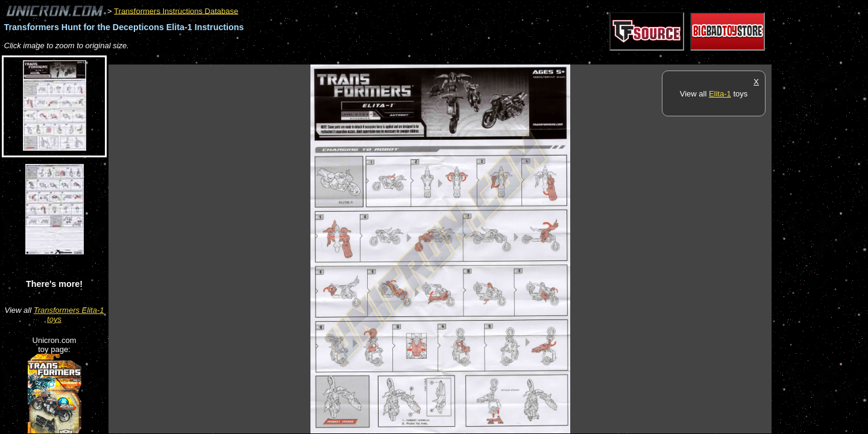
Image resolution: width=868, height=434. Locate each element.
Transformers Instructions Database (176, 11)
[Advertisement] (328, 58)
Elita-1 (720, 94)
